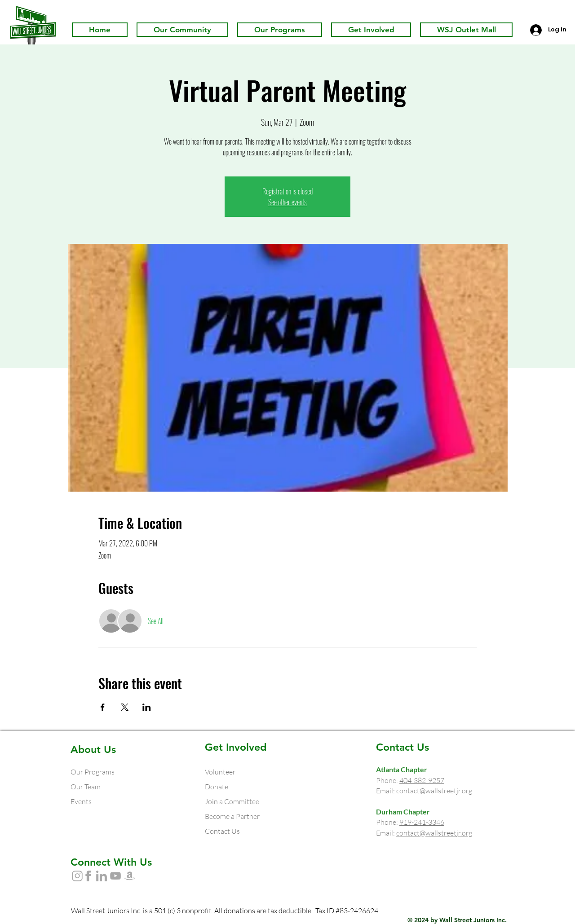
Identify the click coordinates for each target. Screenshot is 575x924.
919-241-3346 (422, 822)
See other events (287, 202)
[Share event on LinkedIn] (147, 707)
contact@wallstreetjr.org (434, 791)
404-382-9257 (422, 780)
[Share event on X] (125, 707)
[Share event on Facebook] (103, 707)
